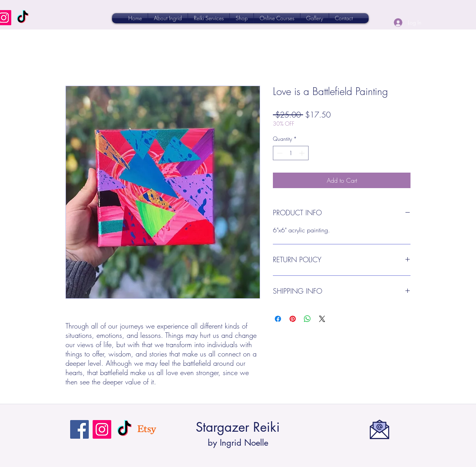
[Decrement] (279, 153)
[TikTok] (23, 18)
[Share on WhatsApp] (307, 319)
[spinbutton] (291, 153)
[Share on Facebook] (278, 319)
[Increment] (303, 153)
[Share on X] (322, 319)
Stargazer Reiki (238, 427)
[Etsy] (147, 429)
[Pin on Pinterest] (293, 319)
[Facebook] (79, 429)
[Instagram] (102, 429)
